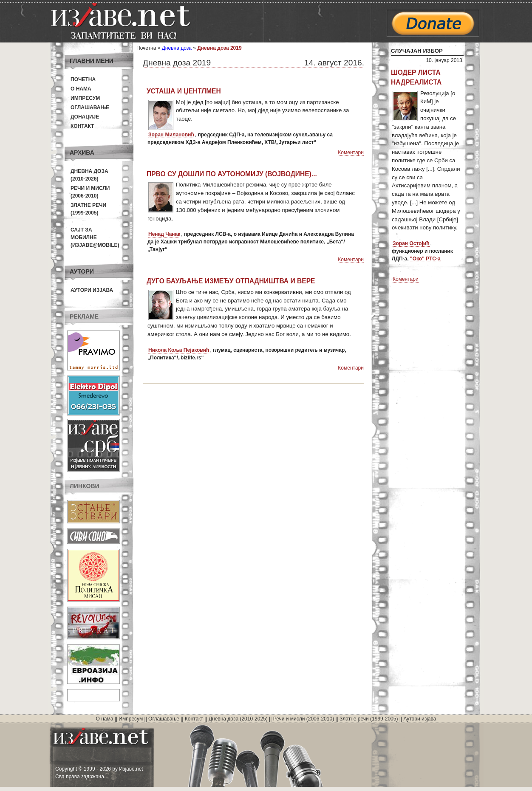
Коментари (351, 153)
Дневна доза (177, 48)
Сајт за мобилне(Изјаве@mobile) (95, 237)
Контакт (82, 126)
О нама (81, 89)
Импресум (85, 98)
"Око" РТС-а (425, 259)
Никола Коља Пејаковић (179, 350)
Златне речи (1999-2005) (369, 719)
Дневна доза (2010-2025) (238, 719)
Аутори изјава (92, 290)
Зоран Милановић (171, 135)
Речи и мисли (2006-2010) (304, 719)
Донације (85, 117)
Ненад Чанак (164, 234)
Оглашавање (90, 107)
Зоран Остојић (411, 243)
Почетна (83, 79)
